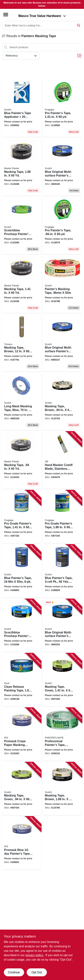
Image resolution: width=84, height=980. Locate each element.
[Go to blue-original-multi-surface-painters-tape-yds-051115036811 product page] (62, 343)
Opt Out (37, 972)
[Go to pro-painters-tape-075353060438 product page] (62, 226)
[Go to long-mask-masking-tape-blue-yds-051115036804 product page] (22, 401)
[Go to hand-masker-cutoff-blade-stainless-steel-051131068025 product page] (62, 460)
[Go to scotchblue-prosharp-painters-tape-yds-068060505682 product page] (22, 226)
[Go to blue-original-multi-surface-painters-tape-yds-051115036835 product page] (62, 626)
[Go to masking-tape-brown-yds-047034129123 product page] (22, 343)
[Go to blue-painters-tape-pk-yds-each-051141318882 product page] (62, 571)
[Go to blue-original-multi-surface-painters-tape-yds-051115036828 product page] (62, 167)
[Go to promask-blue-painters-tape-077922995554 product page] (22, 843)
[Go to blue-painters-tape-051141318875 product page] (22, 571)
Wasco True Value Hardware (42, 16)
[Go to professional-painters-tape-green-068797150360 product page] (62, 734)
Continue (14, 972)
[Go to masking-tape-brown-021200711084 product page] (62, 789)
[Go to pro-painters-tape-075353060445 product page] (62, 108)
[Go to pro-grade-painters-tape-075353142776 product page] (62, 517)
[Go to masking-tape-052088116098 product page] (22, 460)
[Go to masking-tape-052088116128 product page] (22, 284)
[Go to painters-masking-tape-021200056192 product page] (62, 284)
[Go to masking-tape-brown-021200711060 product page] (62, 401)
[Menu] (6, 15)
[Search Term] (42, 25)
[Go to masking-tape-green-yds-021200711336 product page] (62, 680)
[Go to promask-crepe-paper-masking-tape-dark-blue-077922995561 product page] (22, 734)
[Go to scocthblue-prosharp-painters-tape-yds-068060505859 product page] (22, 626)
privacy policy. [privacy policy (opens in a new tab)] (35, 955)
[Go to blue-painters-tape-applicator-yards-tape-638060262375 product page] (22, 108)
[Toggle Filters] (79, 56)
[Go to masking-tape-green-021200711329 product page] (22, 789)
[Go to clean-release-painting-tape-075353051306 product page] (22, 680)
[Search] (79, 25)
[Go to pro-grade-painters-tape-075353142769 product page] (22, 517)
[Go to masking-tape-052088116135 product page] (22, 167)
